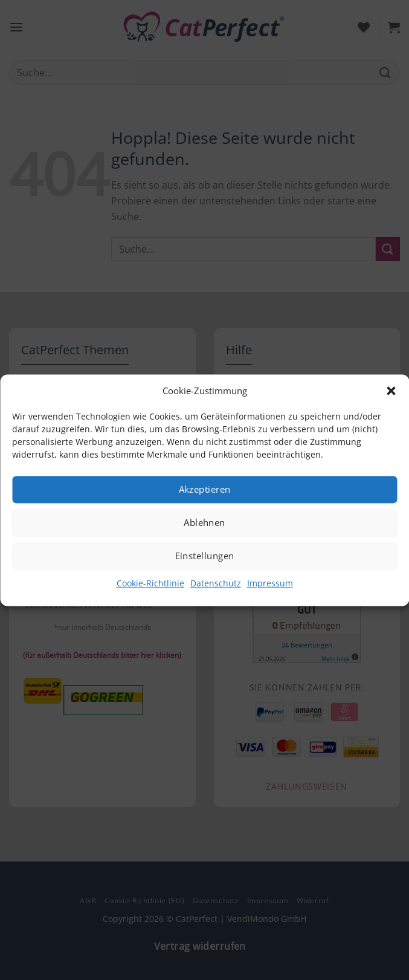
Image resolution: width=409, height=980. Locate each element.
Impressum (270, 583)
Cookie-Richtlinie (150, 583)
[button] (391, 391)
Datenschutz (216, 583)
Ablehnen (204, 522)
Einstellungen (205, 556)
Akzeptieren (205, 489)
